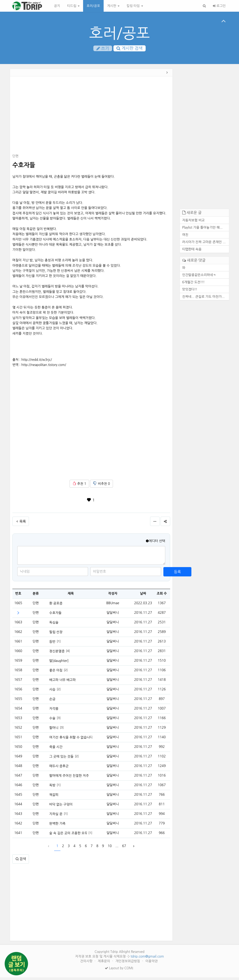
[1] (59, 644)
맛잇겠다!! (190, 292)
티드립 (73, 6)
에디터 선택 (155, 544)
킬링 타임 (135, 6)
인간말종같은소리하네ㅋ (199, 277)
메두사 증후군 (59, 769)
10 (110, 849)
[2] (66, 673)
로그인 (219, 6)
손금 (52, 702)
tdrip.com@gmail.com (147, 959)
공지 (57, 6)
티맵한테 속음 (192, 252)
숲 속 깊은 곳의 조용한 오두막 (68, 836)
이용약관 (152, 964)
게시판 (113, 6)
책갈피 (54, 797)
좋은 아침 (56, 673)
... (117, 849)
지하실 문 (56, 817)
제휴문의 (104, 964)
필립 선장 (56, 635)
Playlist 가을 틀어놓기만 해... (202, 230)
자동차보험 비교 (193, 223)
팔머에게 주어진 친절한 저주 (69, 778)
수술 (52, 721)
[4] (68, 653)
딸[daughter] (59, 663)
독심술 (54, 625)
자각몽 (54, 711)
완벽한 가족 (57, 826)
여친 (185, 237)
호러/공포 (93, 6)
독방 (52, 788)
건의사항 (87, 964)
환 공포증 (56, 606)
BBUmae (113, 606)
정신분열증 (57, 654)
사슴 (52, 692)
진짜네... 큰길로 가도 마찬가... (204, 299)
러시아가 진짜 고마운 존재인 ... (204, 245)
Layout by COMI (119, 971)
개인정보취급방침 (128, 964)
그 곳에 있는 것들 (61, 759)
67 (124, 849)
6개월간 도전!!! (193, 285)
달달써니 (113, 615)
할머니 (54, 730)
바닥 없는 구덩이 (61, 807)
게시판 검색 (130, 49)
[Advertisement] (91, 119)
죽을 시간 (56, 749)
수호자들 (55, 615)
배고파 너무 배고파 (62, 682)
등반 (52, 644)
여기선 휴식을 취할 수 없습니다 (71, 740)
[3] (59, 721)
